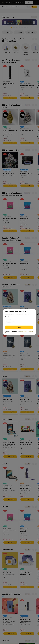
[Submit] (19, 327)
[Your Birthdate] (18, 322)
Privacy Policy (23, 331)
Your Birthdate (8, 319)
